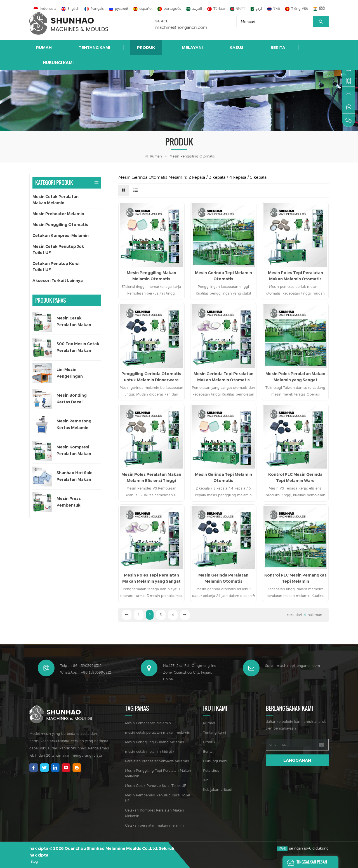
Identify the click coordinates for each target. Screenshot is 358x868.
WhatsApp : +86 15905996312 (86, 672)
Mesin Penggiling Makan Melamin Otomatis (151, 276)
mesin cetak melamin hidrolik (150, 751)
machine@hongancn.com (181, 27)
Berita (278, 48)
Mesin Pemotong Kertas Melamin (74, 424)
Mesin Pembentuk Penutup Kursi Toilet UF (158, 798)
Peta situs (211, 771)
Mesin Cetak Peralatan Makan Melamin (56, 200)
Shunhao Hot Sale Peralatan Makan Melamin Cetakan (75, 477)
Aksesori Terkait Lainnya (58, 281)
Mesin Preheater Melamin (58, 214)
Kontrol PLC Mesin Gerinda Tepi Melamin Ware (295, 477)
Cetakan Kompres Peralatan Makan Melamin (155, 813)
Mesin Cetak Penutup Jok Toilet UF (58, 250)
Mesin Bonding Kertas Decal (72, 399)
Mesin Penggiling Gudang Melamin (155, 742)
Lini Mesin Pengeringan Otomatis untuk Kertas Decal (73, 373)
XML (207, 780)
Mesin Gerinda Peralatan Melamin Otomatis (223, 578)
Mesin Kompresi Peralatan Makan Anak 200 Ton (74, 451)
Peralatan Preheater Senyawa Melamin (157, 761)
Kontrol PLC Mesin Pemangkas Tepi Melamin (295, 578)
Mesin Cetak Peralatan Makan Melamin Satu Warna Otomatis (77, 322)
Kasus (237, 48)
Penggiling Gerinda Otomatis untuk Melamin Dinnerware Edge (151, 377)
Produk (146, 48)
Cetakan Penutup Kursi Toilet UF (56, 267)
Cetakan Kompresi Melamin (61, 236)
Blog (34, 861)
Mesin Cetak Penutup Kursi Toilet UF (156, 786)
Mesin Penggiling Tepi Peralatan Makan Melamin (158, 773)
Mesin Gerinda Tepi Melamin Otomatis (223, 276)
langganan (297, 760)
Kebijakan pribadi (218, 790)
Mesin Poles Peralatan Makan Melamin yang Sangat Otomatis (295, 377)
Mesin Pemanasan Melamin (148, 723)
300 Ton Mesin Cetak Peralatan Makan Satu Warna (78, 348)
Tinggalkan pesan (305, 862)
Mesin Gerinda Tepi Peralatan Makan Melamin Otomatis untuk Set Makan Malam (223, 377)
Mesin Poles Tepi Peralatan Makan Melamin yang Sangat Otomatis (151, 578)
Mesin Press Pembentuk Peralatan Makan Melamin (74, 502)
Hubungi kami (58, 63)
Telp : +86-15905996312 (81, 666)
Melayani (192, 48)
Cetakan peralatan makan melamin (154, 825)
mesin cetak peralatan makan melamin (158, 732)
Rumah (44, 48)
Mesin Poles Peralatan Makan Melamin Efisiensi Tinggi (151, 477)
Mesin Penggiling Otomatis (192, 156)
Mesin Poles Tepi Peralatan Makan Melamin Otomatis (295, 276)
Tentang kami (94, 48)
